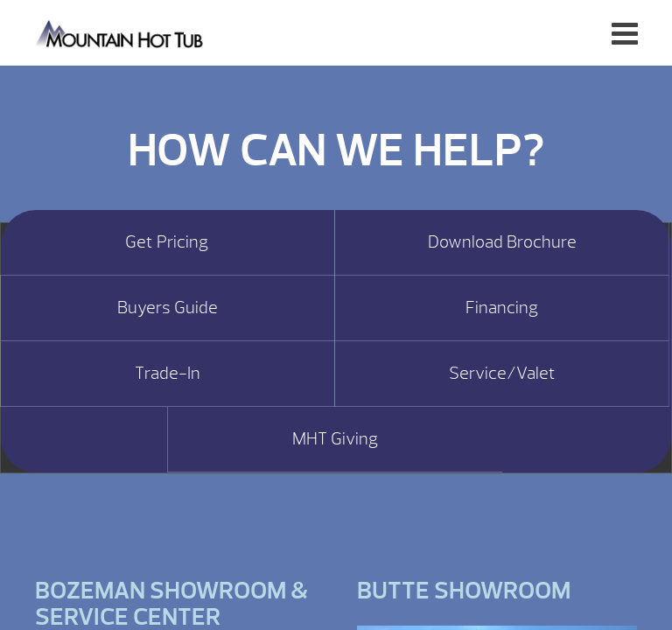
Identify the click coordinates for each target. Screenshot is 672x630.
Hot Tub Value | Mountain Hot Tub (120, 33)
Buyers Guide (168, 308)
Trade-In (168, 374)
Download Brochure (502, 242)
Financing (502, 308)
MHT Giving (335, 439)
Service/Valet (502, 374)
